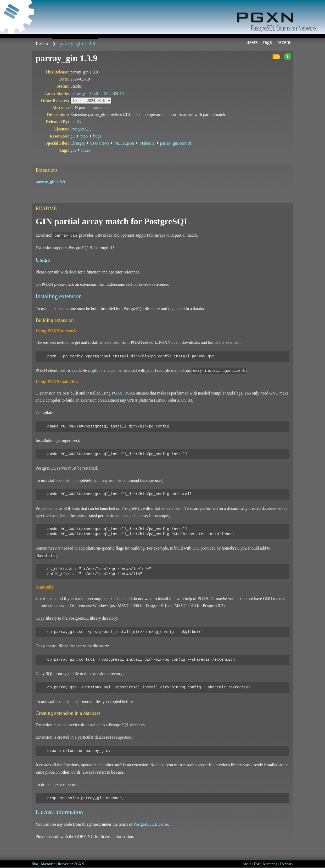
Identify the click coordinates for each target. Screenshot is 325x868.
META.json (124, 143)
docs (73, 272)
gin (73, 150)
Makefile (147, 143)
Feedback (287, 864)
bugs (97, 136)
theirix (41, 43)
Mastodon (48, 864)
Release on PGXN (71, 864)
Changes (78, 143)
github (97, 370)
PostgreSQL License (151, 824)
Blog (35, 864)
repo (84, 136)
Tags (268, 42)
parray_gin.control (176, 143)
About (247, 864)
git (73, 136)
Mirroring (270, 864)
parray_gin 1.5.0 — (97, 93)
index (86, 150)
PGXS (117, 393)
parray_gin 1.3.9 (77, 43)
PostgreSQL (81, 129)
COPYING (100, 143)
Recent (284, 42)
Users (252, 42)
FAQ (257, 864)
